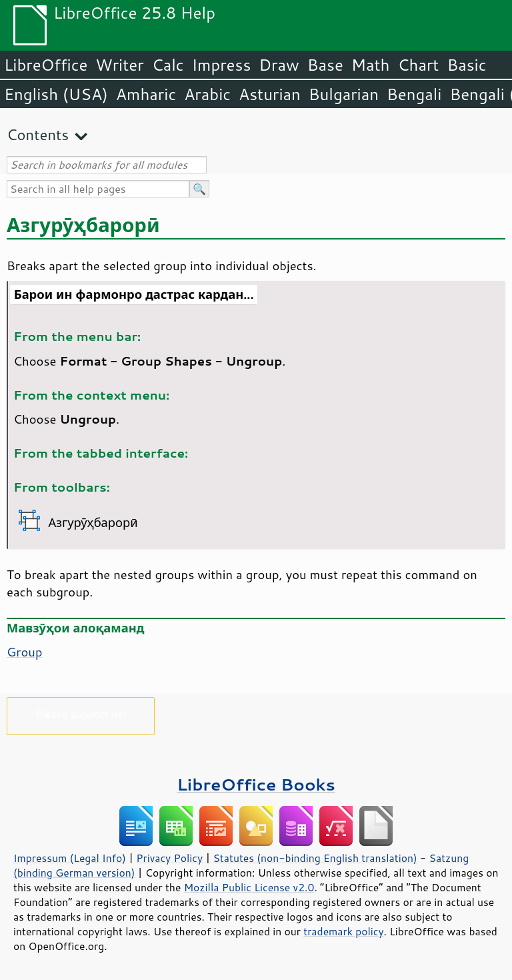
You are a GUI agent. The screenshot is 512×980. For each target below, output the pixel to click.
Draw (279, 65)
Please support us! (81, 713)
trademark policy (343, 931)
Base (325, 65)
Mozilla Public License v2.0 (249, 887)
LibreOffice (46, 65)
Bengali (414, 94)
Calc (168, 65)
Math (371, 65)
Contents (38, 134)
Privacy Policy (169, 858)
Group (25, 652)
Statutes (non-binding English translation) (315, 858)
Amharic (146, 94)
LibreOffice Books (256, 784)
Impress (222, 65)
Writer (119, 65)
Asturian (270, 94)
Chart (418, 65)
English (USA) (56, 94)
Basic (466, 65)
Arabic (207, 94)
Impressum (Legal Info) (70, 858)
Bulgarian (344, 94)
